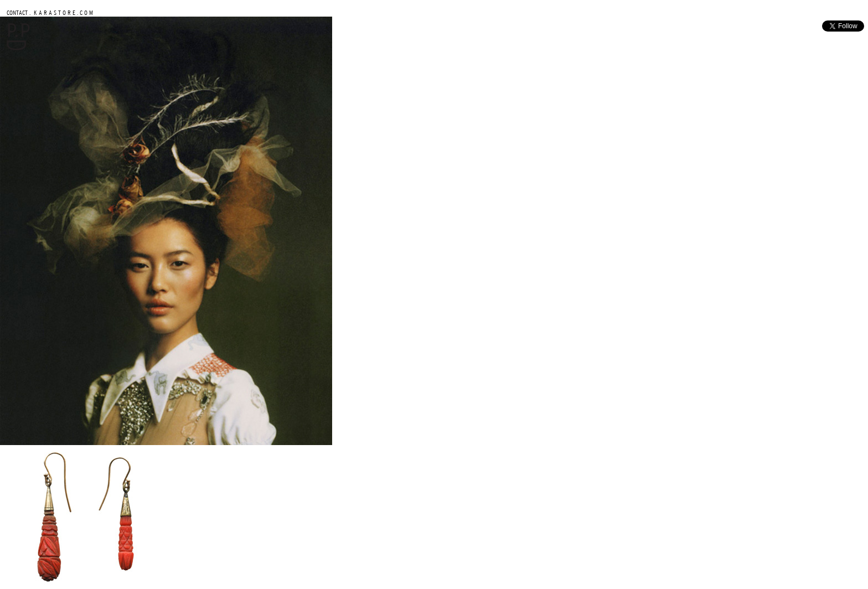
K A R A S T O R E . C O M (63, 12)
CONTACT (17, 12)
